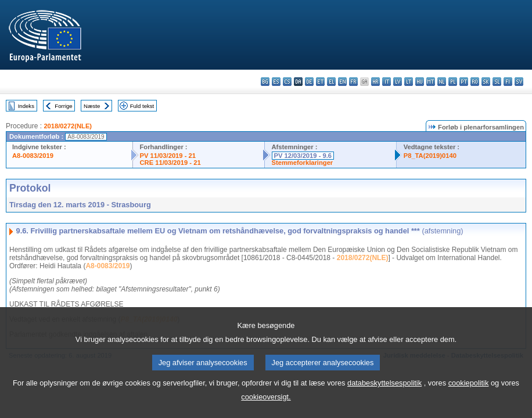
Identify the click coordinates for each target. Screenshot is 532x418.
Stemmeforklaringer (303, 163)
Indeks (26, 106)
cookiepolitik (469, 399)
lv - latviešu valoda (398, 82)
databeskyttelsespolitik (384, 399)
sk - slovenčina (486, 82)
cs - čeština (287, 82)
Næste (92, 106)
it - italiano (387, 82)
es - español (276, 82)
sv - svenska (519, 82)
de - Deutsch (309, 82)
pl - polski (453, 82)
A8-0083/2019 (33, 156)
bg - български (265, 82)
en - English (342, 82)
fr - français (353, 82)
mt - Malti (431, 82)
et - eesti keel (320, 82)
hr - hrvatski (375, 82)
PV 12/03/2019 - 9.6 (303, 156)
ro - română (475, 82)
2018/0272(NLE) (68, 126)
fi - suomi (508, 82)
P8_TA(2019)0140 (430, 156)
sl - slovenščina (497, 82)
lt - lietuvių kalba (409, 82)
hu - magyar (420, 82)
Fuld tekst (142, 106)
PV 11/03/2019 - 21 (168, 156)
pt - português (464, 82)
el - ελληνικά (331, 82)
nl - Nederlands (442, 82)
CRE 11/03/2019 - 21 (170, 163)
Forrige (63, 106)
